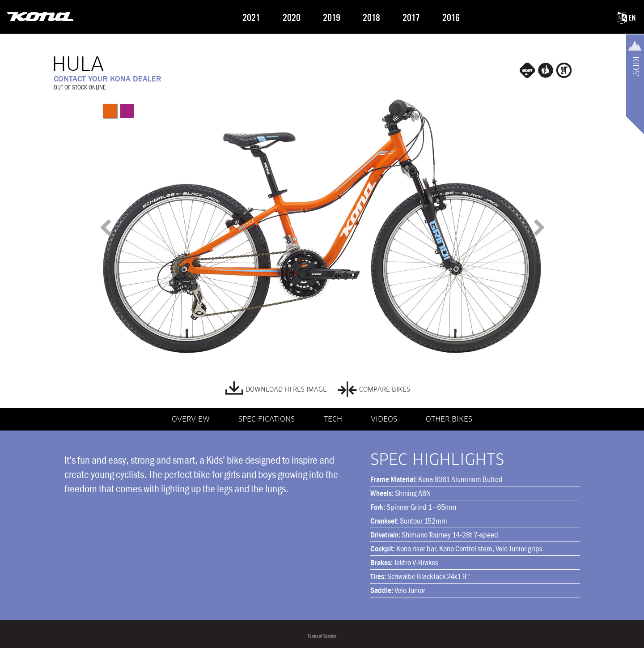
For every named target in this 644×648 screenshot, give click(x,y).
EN (626, 18)
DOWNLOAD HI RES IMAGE (276, 388)
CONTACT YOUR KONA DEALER (108, 79)
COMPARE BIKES (374, 388)
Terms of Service (322, 636)
